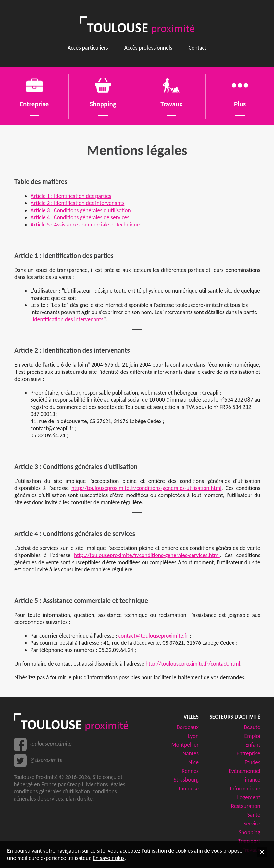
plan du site (79, 799)
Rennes (190, 771)
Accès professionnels (148, 48)
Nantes (191, 753)
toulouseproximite (51, 744)
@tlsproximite (46, 760)
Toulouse (188, 789)
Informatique (245, 789)
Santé (254, 815)
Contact (198, 48)
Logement (249, 797)
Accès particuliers (88, 48)
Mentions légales (106, 784)
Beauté (252, 727)
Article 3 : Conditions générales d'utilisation (81, 210)
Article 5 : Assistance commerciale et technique (85, 225)
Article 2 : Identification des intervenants (77, 203)
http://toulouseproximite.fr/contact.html (193, 664)
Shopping (249, 832)
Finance (251, 780)
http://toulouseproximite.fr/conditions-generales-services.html (147, 555)
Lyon (193, 736)
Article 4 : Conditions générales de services (80, 217)
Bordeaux (188, 727)
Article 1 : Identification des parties (71, 196)
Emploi (252, 736)
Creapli (75, 784)
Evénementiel (245, 771)
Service (252, 824)
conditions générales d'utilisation (52, 791)
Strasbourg (186, 780)
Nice (193, 762)
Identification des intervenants (68, 319)
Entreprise (249, 753)
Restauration (245, 806)
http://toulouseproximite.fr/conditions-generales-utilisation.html (146, 488)
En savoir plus (109, 858)
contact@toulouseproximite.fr (153, 636)
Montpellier (185, 745)
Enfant (253, 745)
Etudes (252, 762)
